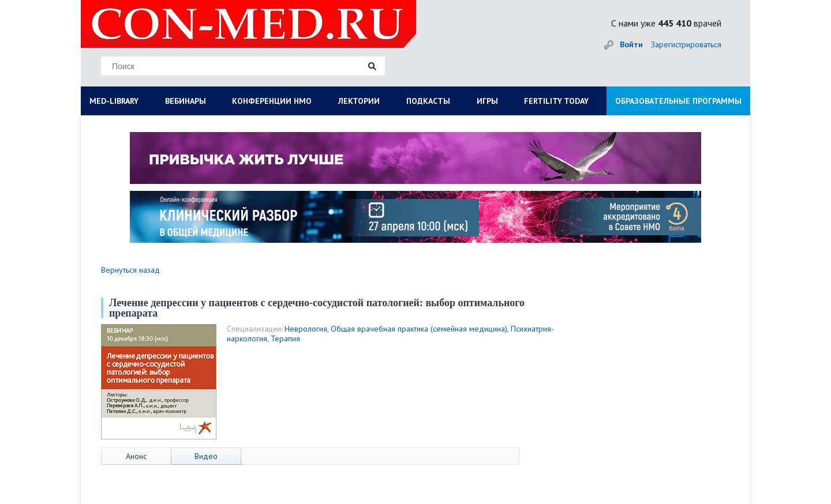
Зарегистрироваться (686, 44)
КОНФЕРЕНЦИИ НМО (272, 101)
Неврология (306, 329)
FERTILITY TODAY (556, 101)
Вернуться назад (130, 270)
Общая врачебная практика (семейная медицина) (419, 329)
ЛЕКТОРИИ (359, 101)
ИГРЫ (487, 101)
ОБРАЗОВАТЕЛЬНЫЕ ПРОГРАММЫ (678, 101)
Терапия (285, 338)
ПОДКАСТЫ (428, 101)
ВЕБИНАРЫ (186, 101)
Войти (631, 44)
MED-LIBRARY (114, 101)
